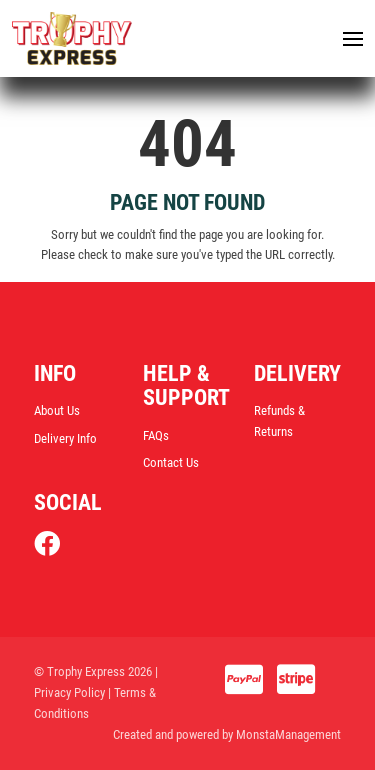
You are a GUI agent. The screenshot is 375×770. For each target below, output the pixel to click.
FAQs (156, 435)
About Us (57, 410)
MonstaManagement (288, 734)
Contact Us (171, 462)
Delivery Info (65, 438)
